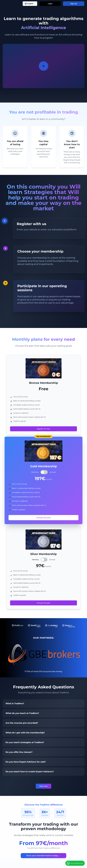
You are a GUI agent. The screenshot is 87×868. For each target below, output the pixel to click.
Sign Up (74, 4)
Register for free (43, 429)
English (30, 4)
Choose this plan (43, 518)
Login (50, 4)
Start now (43, 786)
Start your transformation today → (43, 856)
